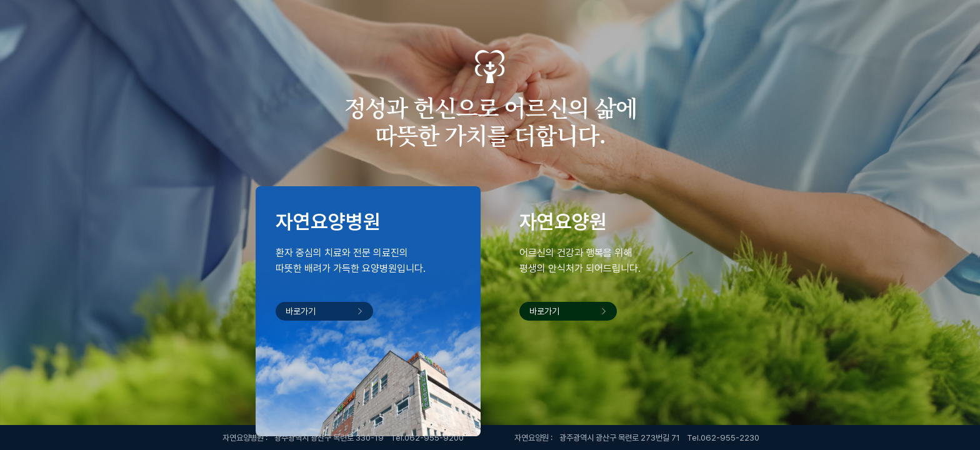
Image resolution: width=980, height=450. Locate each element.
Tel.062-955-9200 (427, 438)
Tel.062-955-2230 (723, 438)
